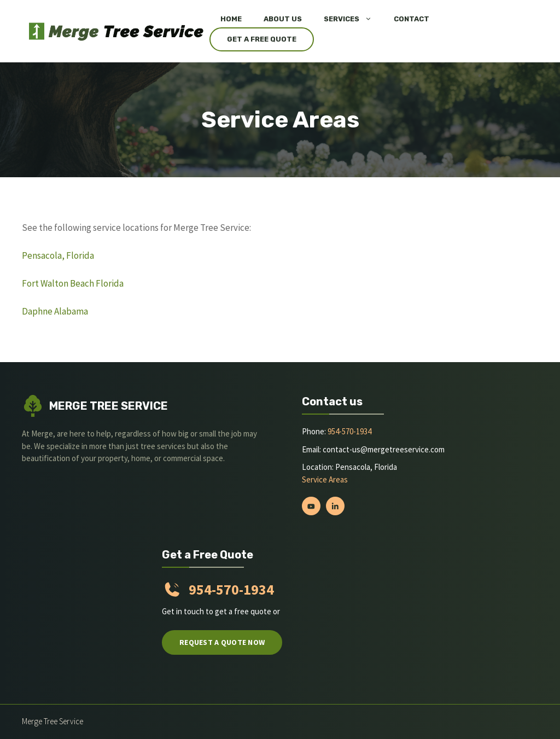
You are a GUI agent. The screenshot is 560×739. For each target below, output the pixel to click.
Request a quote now (222, 642)
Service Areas (325, 479)
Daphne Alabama (55, 311)
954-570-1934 (349, 431)
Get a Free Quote (262, 39)
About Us (283, 19)
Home (231, 19)
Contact (412, 19)
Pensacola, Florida (58, 255)
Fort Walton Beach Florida (73, 283)
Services (353, 19)
